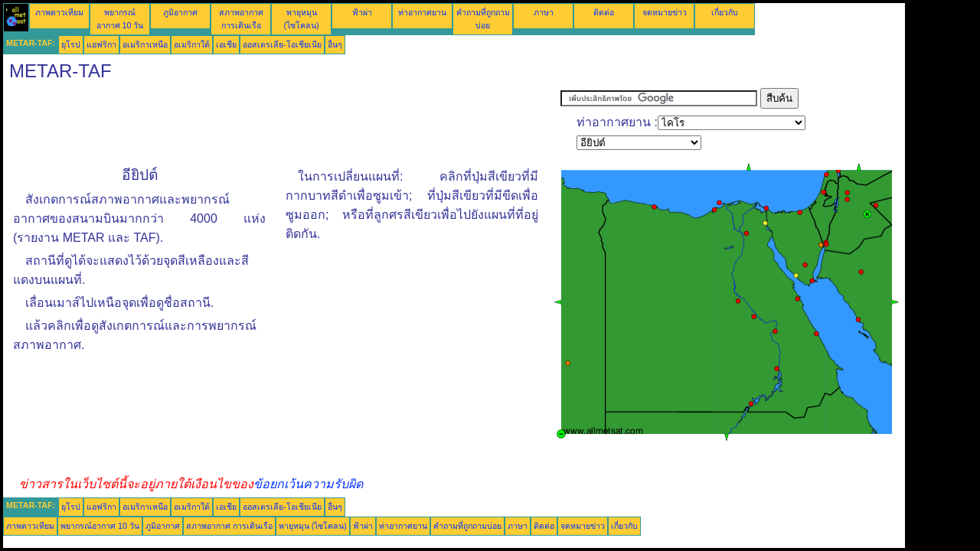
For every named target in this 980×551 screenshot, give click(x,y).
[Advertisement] (282, 122)
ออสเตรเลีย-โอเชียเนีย (282, 44)
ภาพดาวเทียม (59, 12)
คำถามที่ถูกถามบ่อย (467, 526)
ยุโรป (71, 44)
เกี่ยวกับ (725, 12)
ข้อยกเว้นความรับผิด (308, 484)
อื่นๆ (335, 44)
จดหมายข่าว (665, 12)
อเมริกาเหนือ (145, 44)
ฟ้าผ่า (362, 12)
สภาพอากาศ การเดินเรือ (229, 526)
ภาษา (544, 12)
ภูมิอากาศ (180, 12)
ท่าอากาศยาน (422, 12)
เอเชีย (226, 44)
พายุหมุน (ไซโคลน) (313, 526)
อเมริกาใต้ (192, 44)
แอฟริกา (101, 44)
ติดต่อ (604, 12)
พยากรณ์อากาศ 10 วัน (100, 526)
